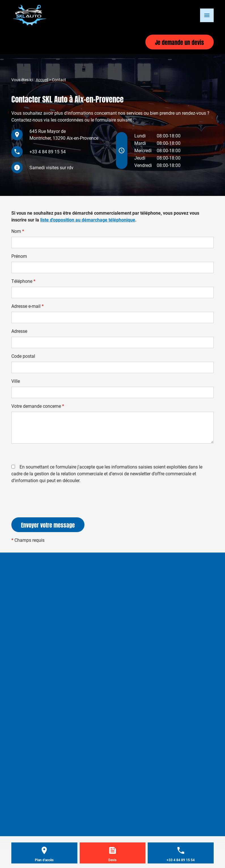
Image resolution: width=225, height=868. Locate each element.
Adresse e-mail (27, 306)
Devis (112, 860)
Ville (16, 381)
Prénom (19, 256)
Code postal (23, 356)
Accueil (42, 80)
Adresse (19, 331)
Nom (18, 231)
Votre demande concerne (38, 406)
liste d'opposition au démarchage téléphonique (88, 220)
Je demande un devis (180, 42)
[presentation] (54, 512)
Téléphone (23, 281)
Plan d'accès (44, 860)
